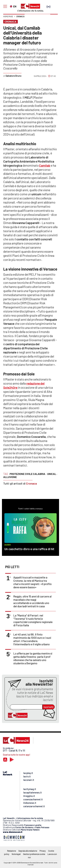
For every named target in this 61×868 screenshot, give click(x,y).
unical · (52, 474)
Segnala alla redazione (28, 851)
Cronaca (20, 16)
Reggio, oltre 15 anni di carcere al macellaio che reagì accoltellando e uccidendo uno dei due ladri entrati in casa (32, 601)
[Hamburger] (5, 6)
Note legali (16, 854)
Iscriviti (49, 707)
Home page (8, 16)
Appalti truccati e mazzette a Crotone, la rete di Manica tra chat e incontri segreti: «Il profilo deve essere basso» (32, 582)
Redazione (12, 851)
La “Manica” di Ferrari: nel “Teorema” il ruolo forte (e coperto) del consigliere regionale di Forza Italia (33, 620)
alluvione (10, 477)
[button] (54, 18)
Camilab (45, 165)
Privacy (43, 851)
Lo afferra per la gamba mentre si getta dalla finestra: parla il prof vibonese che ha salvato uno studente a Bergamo (33, 658)
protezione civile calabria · (28, 474)
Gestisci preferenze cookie (34, 854)
